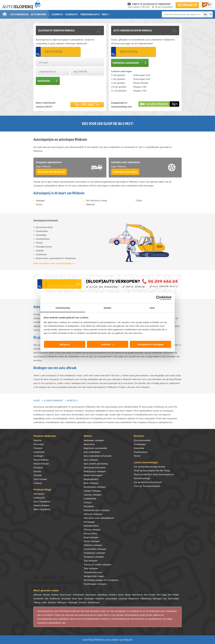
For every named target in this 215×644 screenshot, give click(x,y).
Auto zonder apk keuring (96, 464)
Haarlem (100, 598)
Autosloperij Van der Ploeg (156, 470)
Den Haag (162, 595)
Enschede (66, 598)
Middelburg (146, 598)
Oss (165, 598)
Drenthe (38, 440)
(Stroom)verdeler (44, 227)
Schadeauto (71, 14)
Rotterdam (174, 598)
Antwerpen (39, 494)
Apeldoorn (103, 595)
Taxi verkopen (90, 561)
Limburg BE (39, 498)
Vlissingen (73, 602)
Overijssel (38, 467)
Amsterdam (79, 595)
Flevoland (39, 444)
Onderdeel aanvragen (126, 63)
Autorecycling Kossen (151, 482)
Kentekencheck (91, 526)
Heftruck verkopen (93, 514)
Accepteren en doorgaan (150, 344)
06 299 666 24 (187, 5)
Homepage (89, 522)
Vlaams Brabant (42, 505)
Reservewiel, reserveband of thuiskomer (56, 258)
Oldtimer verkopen (93, 545)
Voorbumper (42, 231)
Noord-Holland (41, 464)
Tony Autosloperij (151, 486)
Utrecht (37, 471)
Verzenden (44, 81)
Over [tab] (152, 308)
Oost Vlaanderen (42, 501)
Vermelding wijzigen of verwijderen (101, 580)
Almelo (47, 595)
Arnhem (113, 595)
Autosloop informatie (95, 467)
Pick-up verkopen (92, 530)
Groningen (38, 456)
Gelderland (39, 452)
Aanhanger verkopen (94, 440)
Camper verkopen (92, 491)
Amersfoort (66, 595)
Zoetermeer (93, 602)
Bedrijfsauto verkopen (95, 471)
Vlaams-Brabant (53, 400)
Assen (121, 595)
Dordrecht (39, 598)
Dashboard (41, 254)
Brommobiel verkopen (95, 487)
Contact (88, 502)
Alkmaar (38, 595)
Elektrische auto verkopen (97, 510)
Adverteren (89, 444)
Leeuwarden (111, 598)
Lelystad (123, 598)
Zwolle (83, 602)
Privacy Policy (90, 533)
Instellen (108, 344)
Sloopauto (57, 14)
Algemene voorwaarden (95, 448)
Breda (128, 595)
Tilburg (37, 602)
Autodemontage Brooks (153, 467)
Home (37, 400)
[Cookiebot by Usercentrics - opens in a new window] (158, 298)
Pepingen (40, 200)
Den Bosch (137, 595)
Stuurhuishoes (43, 239)
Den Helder (173, 595)
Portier (39, 243)
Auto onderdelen (19, 14)
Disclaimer (89, 506)
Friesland (38, 448)
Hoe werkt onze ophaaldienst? (99, 518)
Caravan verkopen (92, 495)
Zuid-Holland (40, 479)
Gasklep (40, 250)
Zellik (139, 200)
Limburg (37, 483)
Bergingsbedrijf (91, 479)
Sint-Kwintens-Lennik (97, 200)
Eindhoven (55, 598)
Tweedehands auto (90, 14)
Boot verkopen (91, 483)
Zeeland (37, 475)
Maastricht (134, 598)
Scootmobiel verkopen (95, 549)
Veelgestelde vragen (94, 576)
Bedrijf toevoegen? (93, 475)
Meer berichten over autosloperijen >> (54, 263)
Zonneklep (41, 235)
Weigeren (65, 344)
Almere (55, 595)
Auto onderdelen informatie (98, 456)
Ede (47, 598)
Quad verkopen (91, 537)
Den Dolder (150, 595)
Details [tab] (107, 308)
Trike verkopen (91, 568)
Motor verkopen (92, 541)
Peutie (39, 204)
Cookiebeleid (90, 498)
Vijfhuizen (62, 602)
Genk (74, 598)
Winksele (90, 204)
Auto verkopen (38, 14)
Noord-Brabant (41, 460)
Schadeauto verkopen (94, 553)
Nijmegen (157, 598)
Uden (44, 602)
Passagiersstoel (44, 247)
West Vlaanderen (42, 509)
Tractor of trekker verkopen (97, 564)
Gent (80, 598)
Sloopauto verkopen (94, 557)
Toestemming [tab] (63, 308)
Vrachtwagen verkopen (95, 584)
